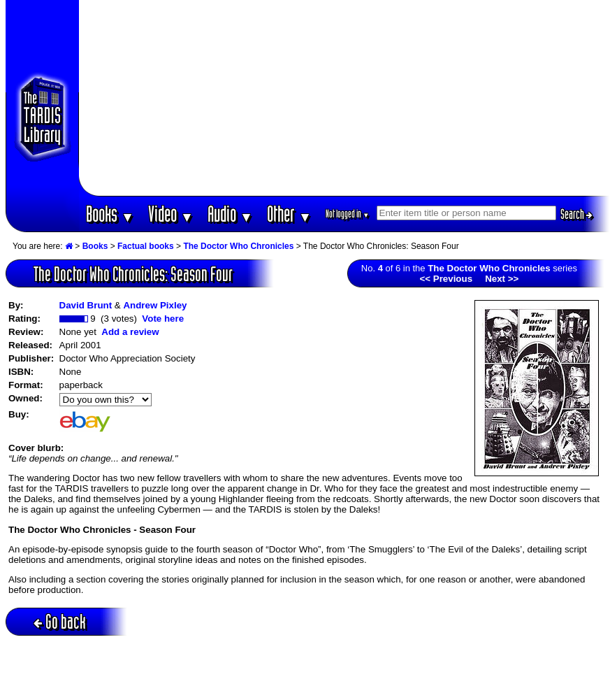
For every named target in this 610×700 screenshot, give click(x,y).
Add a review (130, 332)
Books (110, 214)
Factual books (146, 246)
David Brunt (86, 305)
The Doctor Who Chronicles (238, 246)
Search (576, 214)
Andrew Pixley (155, 305)
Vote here (163, 319)
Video (171, 214)
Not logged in (348, 214)
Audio (230, 214)
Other (289, 214)
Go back (60, 621)
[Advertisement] (344, 98)
